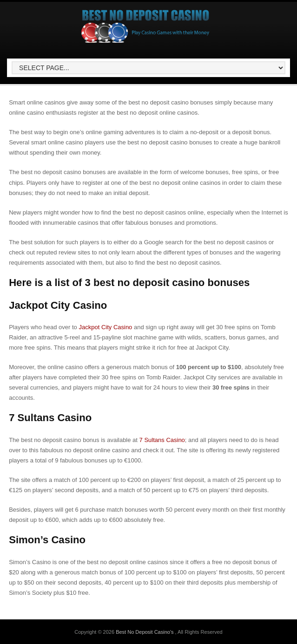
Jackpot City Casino (105, 327)
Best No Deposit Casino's (145, 632)
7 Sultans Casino (162, 440)
